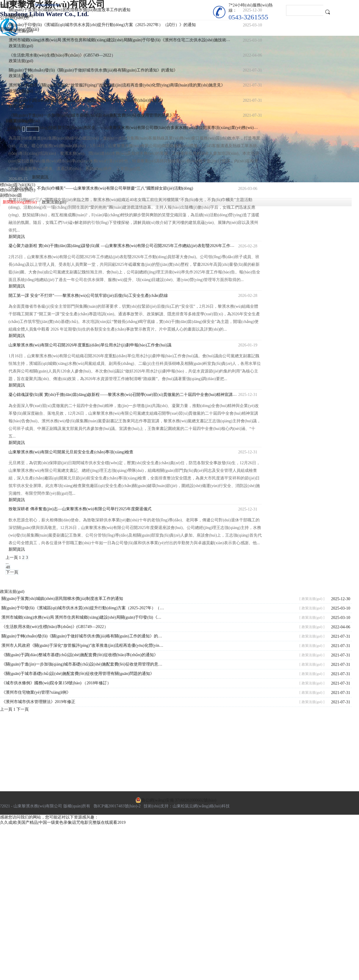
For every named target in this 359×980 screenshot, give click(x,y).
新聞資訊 (17, 286)
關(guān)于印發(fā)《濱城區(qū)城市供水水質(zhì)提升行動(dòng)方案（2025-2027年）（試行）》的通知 (83, 608)
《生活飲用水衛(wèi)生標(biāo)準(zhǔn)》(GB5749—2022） (55, 627)
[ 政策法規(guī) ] (312, 599)
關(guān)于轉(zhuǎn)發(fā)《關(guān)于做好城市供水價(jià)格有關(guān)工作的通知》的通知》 (83, 636)
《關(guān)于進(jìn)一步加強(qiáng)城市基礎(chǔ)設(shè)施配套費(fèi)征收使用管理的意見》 (83, 664)
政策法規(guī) (21, 16)
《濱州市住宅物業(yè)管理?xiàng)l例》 (36, 692)
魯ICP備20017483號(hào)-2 (117, 806)
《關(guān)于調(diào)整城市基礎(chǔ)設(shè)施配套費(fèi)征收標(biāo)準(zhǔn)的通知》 (80, 655)
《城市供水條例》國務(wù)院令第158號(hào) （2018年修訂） (56, 683)
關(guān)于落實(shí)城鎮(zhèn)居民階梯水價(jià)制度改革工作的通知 (62, 599)
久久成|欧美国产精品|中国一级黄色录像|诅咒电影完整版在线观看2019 (63, 822)
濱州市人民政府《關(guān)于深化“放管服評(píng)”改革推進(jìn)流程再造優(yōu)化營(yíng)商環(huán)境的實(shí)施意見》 (83, 645)
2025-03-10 (341, 608)
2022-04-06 (341, 627)
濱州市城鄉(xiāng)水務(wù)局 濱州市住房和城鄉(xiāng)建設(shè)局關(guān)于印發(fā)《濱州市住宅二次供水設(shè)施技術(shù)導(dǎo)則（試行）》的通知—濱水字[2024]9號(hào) (83, 617)
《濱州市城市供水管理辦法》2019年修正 (38, 702)
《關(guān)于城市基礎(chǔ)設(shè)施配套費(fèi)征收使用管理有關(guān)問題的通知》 (78, 674)
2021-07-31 (341, 636)
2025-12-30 (341, 599)
